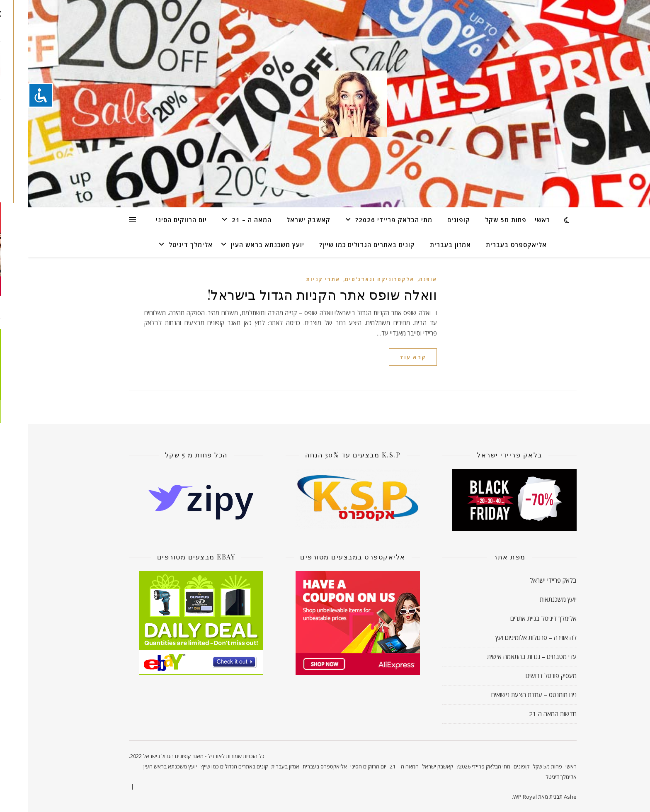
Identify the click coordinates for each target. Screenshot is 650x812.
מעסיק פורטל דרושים (523, 676)
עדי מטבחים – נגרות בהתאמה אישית (504, 656)
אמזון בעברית (423, 245)
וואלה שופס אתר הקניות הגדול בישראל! (295, 294)
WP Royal (497, 797)
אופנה (400, 279)
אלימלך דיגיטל (163, 245)
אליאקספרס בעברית (489, 245)
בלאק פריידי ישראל (525, 580)
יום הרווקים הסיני (154, 220)
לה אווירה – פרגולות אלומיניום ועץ (508, 637)
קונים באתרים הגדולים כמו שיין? (339, 245)
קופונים (431, 220)
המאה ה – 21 (224, 220)
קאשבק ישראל (281, 220)
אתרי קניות (295, 279)
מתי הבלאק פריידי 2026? (366, 220)
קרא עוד (385, 357)
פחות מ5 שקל (478, 220)
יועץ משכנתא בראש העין (240, 245)
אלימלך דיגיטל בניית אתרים (516, 618)
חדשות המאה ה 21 (525, 714)
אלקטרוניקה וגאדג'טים (352, 279)
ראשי (515, 220)
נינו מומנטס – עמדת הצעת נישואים (506, 695)
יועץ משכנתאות (530, 599)
